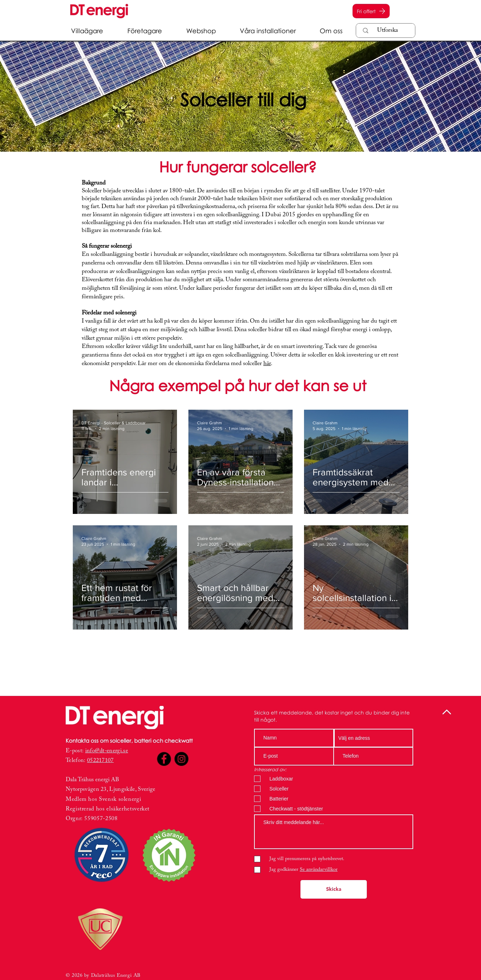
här (267, 364)
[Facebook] (164, 759)
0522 (93, 761)
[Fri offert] (371, 11)
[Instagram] (181, 759)
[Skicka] (334, 889)
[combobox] (374, 738)
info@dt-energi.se (107, 751)
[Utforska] (387, 31)
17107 (106, 761)
